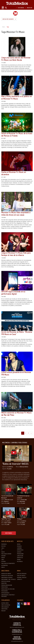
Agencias (19, 552)
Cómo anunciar (5, 607)
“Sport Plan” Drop (6, 519)
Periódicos (4, 544)
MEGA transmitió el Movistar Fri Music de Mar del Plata (17, 414)
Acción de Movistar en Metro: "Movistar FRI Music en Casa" (17, 333)
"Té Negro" (20, 519)
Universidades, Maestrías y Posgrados (8, 596)
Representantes (5, 593)
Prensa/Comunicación (7, 585)
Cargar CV (20, 579)
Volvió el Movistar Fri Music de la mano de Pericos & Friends (17, 135)
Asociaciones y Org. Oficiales (8, 579)
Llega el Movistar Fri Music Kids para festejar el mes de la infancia (16, 254)
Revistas (3, 546)
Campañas (19, 548)
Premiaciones (20, 554)
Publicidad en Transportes (8, 563)
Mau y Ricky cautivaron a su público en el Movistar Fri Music (17, 98)
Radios (3, 552)
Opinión (19, 560)
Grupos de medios (6, 581)
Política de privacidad (17, 620)
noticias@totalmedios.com (17, 641)
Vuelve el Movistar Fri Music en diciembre (14, 173)
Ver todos (9, 533)
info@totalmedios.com (17, 634)
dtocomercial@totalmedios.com (17, 627)
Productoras (5, 587)
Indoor (3, 558)
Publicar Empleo (21, 576)
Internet (3, 556)
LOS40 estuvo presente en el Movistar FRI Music (16, 373)
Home (4, 27)
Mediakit (3, 611)
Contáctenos (4, 609)
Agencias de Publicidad (7, 576)
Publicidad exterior (6, 554)
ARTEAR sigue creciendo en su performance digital (13, 293)
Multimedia (20, 562)
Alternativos (5, 565)
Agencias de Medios (6, 574)
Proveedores (5, 591)
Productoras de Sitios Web (8, 589)
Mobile (3, 567)
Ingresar (29, 8)
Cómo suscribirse (6, 605)
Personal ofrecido (22, 578)
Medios (19, 544)
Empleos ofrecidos (22, 574)
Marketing (4, 583)
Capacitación (20, 556)
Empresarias (20, 550)
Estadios (3, 562)
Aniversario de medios (7, 578)
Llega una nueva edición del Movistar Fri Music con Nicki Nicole (16, 59)
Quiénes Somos (5, 603)
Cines (3, 560)
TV (2, 550)
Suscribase (20, 8)
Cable (3, 548)
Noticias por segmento (9, 19)
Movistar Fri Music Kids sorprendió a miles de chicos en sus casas (16, 214)
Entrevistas (20, 558)
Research (19, 546)
